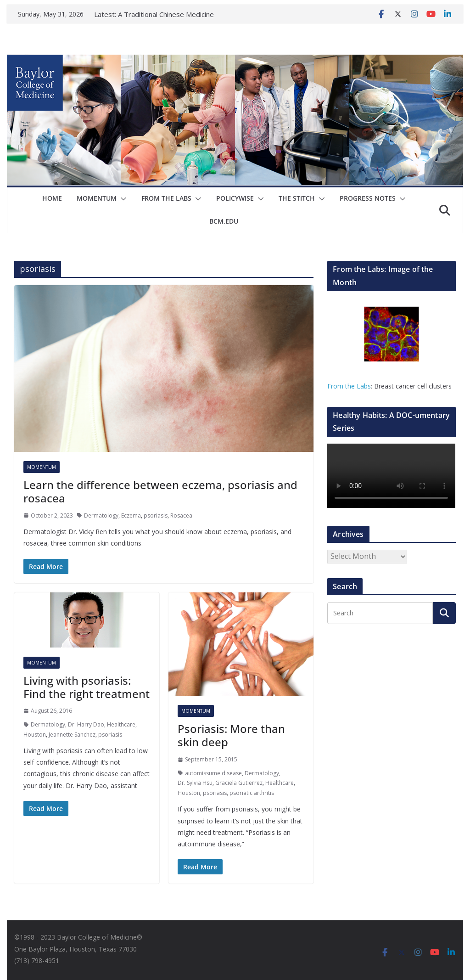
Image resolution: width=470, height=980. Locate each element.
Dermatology (101, 515)
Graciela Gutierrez (239, 783)
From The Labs (166, 198)
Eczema (131, 515)
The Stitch (297, 198)
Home (52, 198)
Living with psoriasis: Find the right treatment (87, 687)
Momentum (97, 198)
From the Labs (349, 386)
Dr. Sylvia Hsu (195, 783)
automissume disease (213, 773)
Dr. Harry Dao (86, 724)
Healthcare (121, 724)
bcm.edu (224, 221)
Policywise (235, 198)
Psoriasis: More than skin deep (231, 735)
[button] (122, 199)
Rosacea (181, 515)
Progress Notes (368, 198)
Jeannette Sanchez (72, 735)
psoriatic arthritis (252, 793)
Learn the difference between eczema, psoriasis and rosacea (160, 491)
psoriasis (156, 515)
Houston (35, 735)
